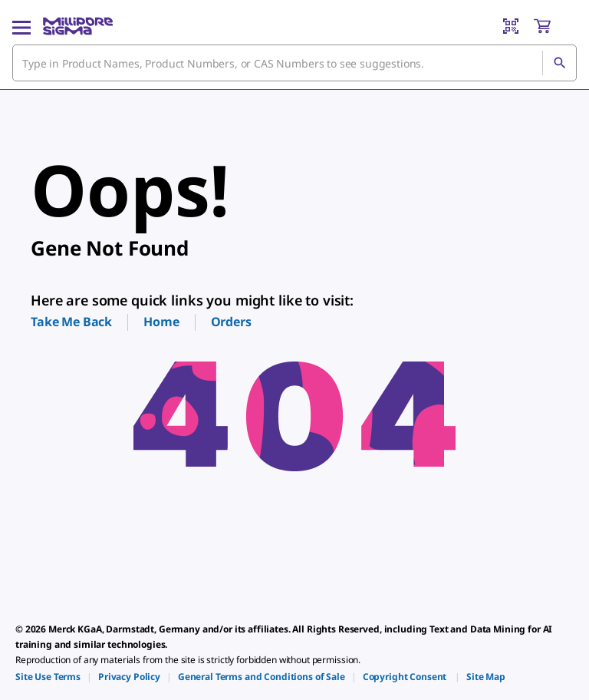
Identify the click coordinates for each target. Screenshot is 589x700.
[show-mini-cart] (554, 26)
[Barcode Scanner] (511, 26)
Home (161, 322)
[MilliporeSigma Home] (78, 26)
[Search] (559, 63)
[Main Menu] (21, 26)
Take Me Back (71, 322)
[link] (48, 677)
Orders (231, 322)
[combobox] (294, 63)
